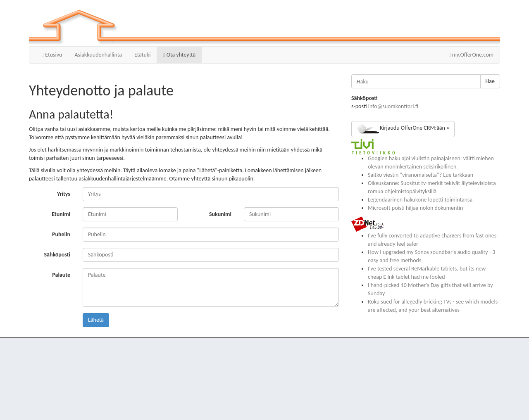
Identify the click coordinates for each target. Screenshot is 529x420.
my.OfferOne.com (471, 55)
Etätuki (142, 55)
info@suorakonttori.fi (393, 106)
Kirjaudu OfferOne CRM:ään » (403, 129)
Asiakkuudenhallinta (98, 55)
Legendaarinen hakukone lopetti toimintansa (420, 200)
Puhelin (61, 234)
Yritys (64, 194)
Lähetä (96, 320)
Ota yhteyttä (179, 55)
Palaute (61, 275)
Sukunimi (220, 214)
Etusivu (52, 55)
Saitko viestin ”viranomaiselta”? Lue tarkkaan (421, 175)
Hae (490, 81)
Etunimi (61, 214)
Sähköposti (57, 255)
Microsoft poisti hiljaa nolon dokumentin (415, 208)
